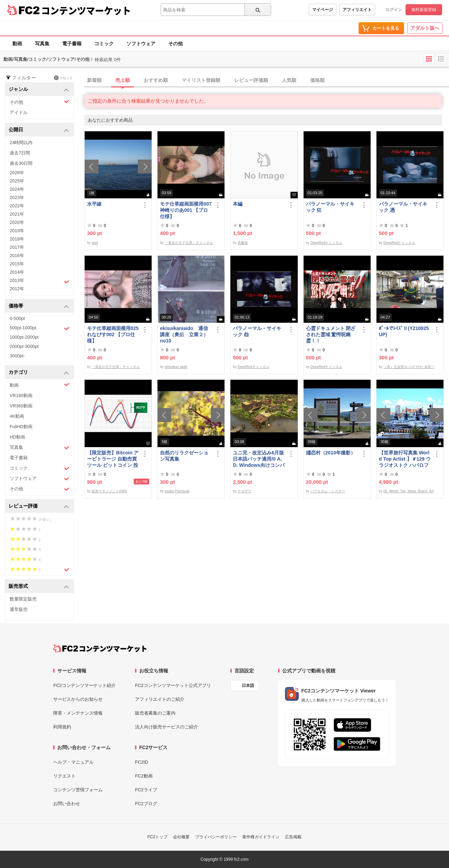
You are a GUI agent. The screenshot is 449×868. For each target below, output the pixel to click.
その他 (175, 44)
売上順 (123, 80)
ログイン (394, 10)
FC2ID (142, 762)
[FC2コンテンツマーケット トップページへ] (100, 648)
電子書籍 (72, 44)
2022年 (17, 206)
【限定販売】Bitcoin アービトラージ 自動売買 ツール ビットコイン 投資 (113, 459)
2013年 (40, 281)
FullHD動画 (21, 427)
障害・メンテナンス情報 (78, 713)
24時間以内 (21, 143)
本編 (238, 204)
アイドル (19, 112)
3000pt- (17, 356)
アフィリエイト (357, 10)
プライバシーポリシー (216, 837)
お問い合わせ (67, 804)
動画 (17, 44)
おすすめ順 (156, 80)
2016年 (17, 256)
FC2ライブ (146, 790)
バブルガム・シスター (328, 491)
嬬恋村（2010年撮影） (331, 453)
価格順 (317, 80)
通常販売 (19, 609)
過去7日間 (20, 153)
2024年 (17, 189)
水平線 (94, 204)
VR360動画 (21, 406)
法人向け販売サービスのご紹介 (166, 727)
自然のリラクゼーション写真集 (184, 456)
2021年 (17, 214)
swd (95, 243)
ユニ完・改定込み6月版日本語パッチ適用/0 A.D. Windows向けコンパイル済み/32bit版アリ (259, 459)
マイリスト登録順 (201, 80)
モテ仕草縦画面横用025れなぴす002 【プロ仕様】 (113, 334)
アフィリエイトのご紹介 (160, 699)
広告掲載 (293, 837)
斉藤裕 (243, 243)
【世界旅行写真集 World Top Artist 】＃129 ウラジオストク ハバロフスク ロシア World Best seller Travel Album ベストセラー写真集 (405, 459)
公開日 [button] (39, 130)
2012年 (17, 289)
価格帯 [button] (39, 306)
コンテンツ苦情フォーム (78, 790)
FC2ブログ (146, 804)
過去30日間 (21, 163)
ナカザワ (245, 491)
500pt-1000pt (40, 328)
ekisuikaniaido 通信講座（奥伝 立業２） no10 (184, 334)
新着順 (94, 80)
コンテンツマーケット (86, 10)
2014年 (17, 272)
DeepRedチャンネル (326, 243)
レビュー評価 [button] (39, 506)
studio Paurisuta (177, 491)
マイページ (323, 10)
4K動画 (17, 416)
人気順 (289, 80)
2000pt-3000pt (24, 346)
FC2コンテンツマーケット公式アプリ (173, 685)
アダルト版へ (425, 28)
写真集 (42, 44)
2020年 (17, 222)
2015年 (17, 264)
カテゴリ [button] (39, 373)
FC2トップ (158, 837)
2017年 (17, 247)
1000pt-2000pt (24, 337)
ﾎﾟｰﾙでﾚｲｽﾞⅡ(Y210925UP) (404, 331)
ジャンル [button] (39, 90)
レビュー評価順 (251, 80)
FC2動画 (144, 776)
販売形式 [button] (39, 587)
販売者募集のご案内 (155, 713)
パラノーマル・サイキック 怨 (257, 331)
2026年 (17, 173)
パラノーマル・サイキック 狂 (330, 207)
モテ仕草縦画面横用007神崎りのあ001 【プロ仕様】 (186, 210)
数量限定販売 (23, 599)
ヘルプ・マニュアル (73, 762)
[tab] (267, 81)
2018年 (17, 239)
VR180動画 (21, 395)
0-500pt (17, 318)
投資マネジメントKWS (109, 491)
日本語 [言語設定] (248, 686)
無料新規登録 (424, 10)
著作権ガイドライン (261, 837)
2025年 (17, 181)
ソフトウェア (141, 44)
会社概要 (181, 837)
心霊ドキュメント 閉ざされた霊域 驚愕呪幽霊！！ (331, 334)
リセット (63, 78)
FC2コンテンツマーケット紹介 (84, 685)
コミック (104, 44)
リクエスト (64, 776)
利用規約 (62, 727)
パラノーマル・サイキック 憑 (403, 207)
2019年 (17, 231)
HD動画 (17, 437)
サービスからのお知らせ (78, 699)
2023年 (17, 197)
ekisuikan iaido (176, 367)
